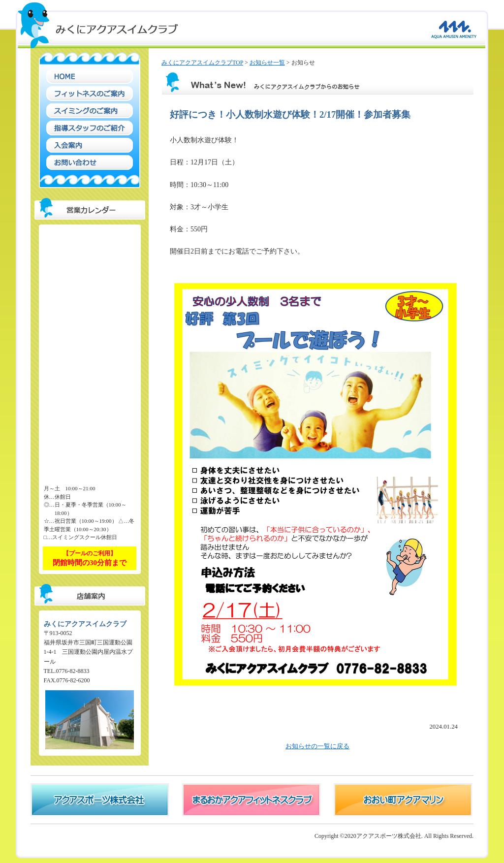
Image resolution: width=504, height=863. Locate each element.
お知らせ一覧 (267, 63)
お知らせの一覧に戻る (317, 746)
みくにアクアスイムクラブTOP (202, 63)
